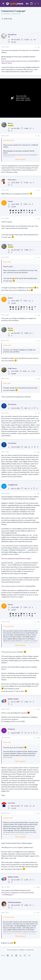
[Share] (36, 47)
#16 (38, 887)
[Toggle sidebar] (35, 4)
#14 (38, 738)
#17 (38, 913)
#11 (38, 494)
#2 (39, 136)
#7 (39, 341)
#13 (38, 709)
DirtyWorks (7, 14)
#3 (39, 190)
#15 (38, 813)
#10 (38, 452)
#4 (39, 219)
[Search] (38, 4)
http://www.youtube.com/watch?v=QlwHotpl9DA (18, 586)
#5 (39, 257)
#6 (39, 315)
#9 (39, 413)
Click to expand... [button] (21, 159)
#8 (39, 379)
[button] (3, 4)
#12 (38, 622)
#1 (39, 47)
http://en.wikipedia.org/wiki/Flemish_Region (16, 559)
